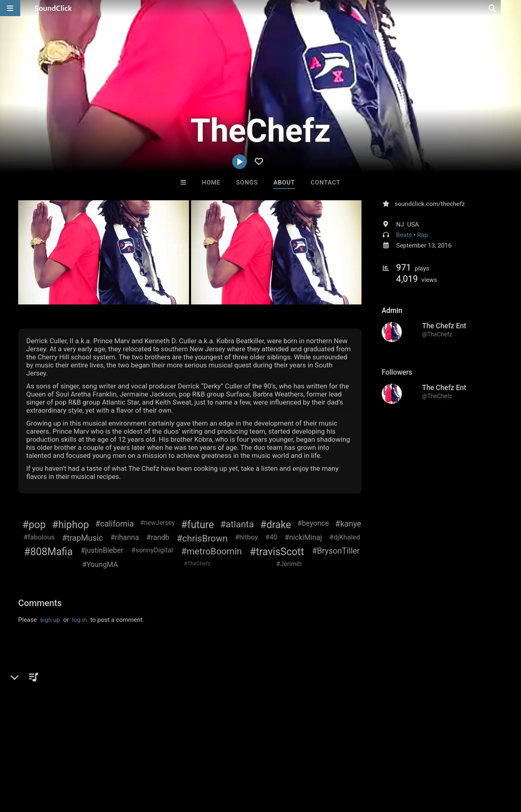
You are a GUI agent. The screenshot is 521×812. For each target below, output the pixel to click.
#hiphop (70, 525)
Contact (326, 183)
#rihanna (125, 537)
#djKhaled (345, 537)
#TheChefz (197, 563)
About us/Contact (72, 766)
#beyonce (313, 523)
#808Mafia (48, 552)
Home (211, 183)
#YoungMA (100, 564)
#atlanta (237, 524)
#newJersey (158, 523)
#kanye (348, 524)
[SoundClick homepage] (53, 8)
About (284, 183)
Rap (423, 235)
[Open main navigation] (10, 8)
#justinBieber (102, 550)
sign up (50, 620)
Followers (397, 372)
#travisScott (277, 552)
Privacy (193, 766)
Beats (404, 235)
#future (197, 525)
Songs (247, 183)
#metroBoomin (211, 551)
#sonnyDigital (152, 550)
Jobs (111, 766)
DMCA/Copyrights (150, 766)
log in (79, 620)
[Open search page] (513, 8)
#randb (158, 537)
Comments (40, 603)
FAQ (34, 766)
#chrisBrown (202, 538)
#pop (34, 525)
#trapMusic (82, 538)
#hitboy (247, 537)
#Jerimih (289, 564)
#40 (271, 537)
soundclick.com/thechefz (430, 204)
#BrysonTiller (336, 551)
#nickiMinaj (303, 537)
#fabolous (39, 537)
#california (114, 524)
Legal (218, 766)
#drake (276, 525)
